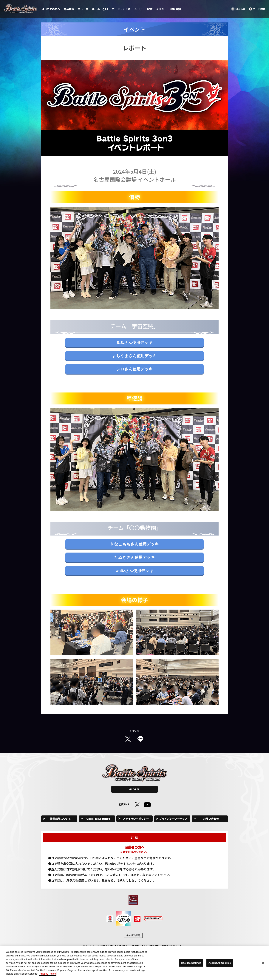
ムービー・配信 (143, 9)
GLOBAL (134, 789)
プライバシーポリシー (136, 819)
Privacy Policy (48, 976)
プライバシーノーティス (173, 819)
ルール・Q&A (100, 9)
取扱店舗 (176, 9)
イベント (161, 9)
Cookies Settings (98, 819)
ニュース (83, 9)
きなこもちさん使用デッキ (134, 544)
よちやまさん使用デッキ (134, 356)
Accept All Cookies (220, 965)
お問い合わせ (211, 819)
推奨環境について (61, 819)
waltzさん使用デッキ (135, 571)
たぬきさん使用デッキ (134, 557)
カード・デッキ (121, 9)
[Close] (263, 965)
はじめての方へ (51, 9)
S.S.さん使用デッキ (134, 342)
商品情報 (69, 9)
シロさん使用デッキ (134, 369)
